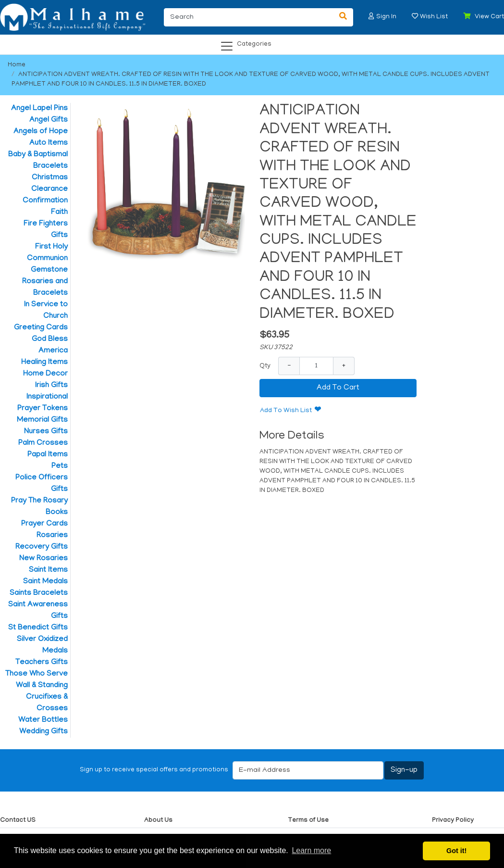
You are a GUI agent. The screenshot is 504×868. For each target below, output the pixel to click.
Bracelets (50, 166)
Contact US (18, 821)
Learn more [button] (311, 850)
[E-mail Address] (308, 770)
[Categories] (249, 43)
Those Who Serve (37, 674)
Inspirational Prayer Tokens (43, 403)
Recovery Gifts (42, 547)
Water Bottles (43, 720)
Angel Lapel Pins (39, 109)
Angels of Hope (41, 132)
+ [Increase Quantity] (344, 366)
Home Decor (45, 374)
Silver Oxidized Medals (42, 645)
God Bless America (50, 345)
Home (17, 65)
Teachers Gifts (42, 663)
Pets (60, 466)
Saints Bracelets (39, 593)
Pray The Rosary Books (39, 507)
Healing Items (44, 363)
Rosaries (52, 536)
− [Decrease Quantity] (289, 366)
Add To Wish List (286, 411)
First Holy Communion (47, 253)
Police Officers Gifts (42, 484)
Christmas (50, 178)
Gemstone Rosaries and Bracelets (45, 282)
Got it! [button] (456, 851)
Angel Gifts (49, 120)
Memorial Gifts (42, 420)
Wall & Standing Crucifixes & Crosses (42, 697)
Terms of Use (308, 821)
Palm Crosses (43, 443)
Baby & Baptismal (38, 155)
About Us (158, 821)
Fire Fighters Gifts (46, 230)
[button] (371, 16)
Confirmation (45, 201)
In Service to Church (46, 311)
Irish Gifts (51, 386)
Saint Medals (45, 582)
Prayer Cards (44, 524)
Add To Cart (338, 388)
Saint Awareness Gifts (38, 611)
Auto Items (49, 143)
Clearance (49, 189)
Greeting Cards (41, 328)
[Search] (249, 17)
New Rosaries (43, 559)
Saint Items (48, 570)
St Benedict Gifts (38, 628)
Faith (59, 213)
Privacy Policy (453, 821)
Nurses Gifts (46, 432)
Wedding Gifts (43, 732)
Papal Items (48, 455)
